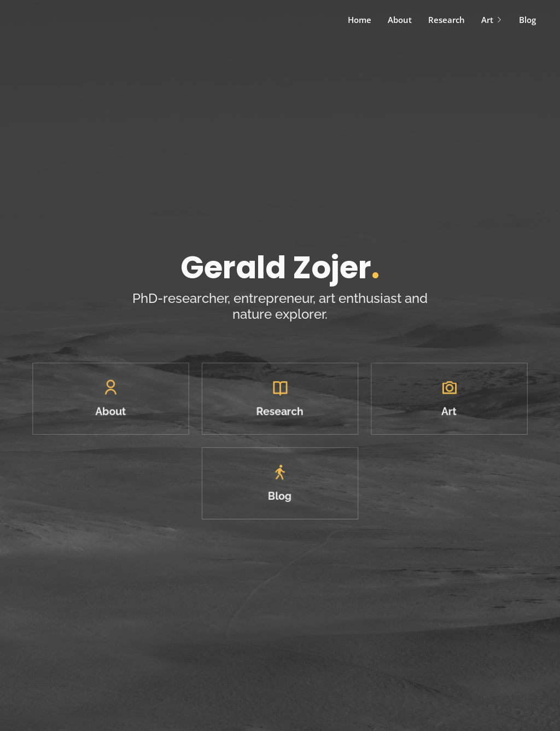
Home (360, 20)
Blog (527, 20)
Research (447, 20)
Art (492, 20)
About (400, 20)
